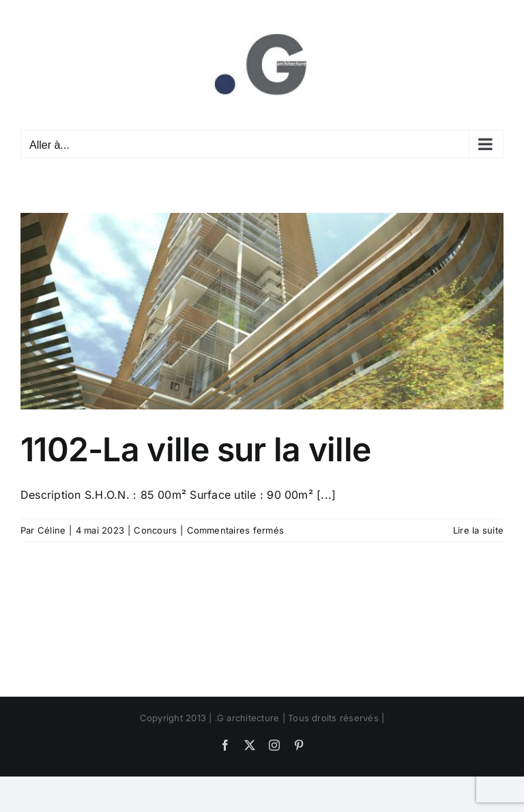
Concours (155, 530)
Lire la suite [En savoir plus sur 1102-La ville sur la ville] (478, 530)
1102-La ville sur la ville (195, 449)
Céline (52, 530)
